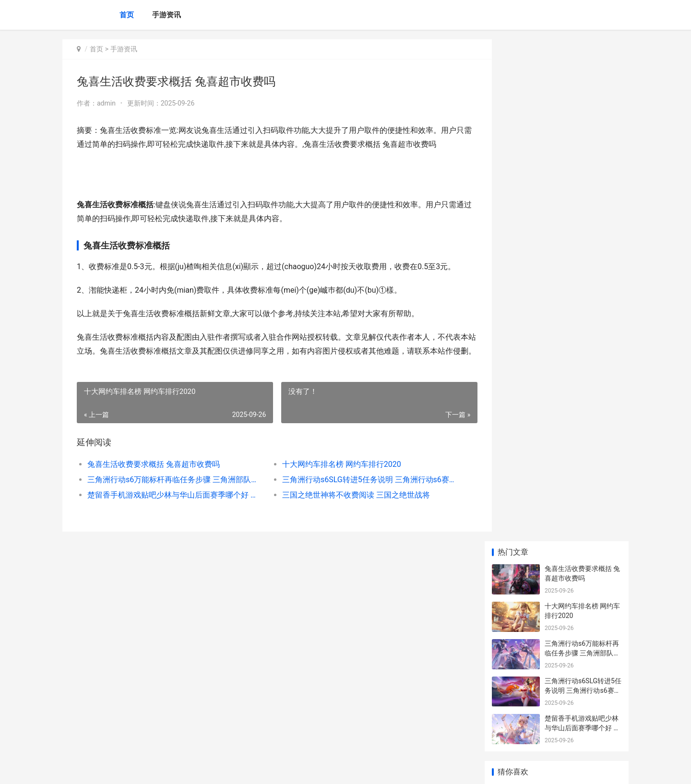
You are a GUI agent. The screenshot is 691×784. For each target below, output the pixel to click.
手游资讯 (167, 15)
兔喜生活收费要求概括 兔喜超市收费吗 (154, 478)
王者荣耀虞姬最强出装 (578, 618)
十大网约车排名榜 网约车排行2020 (333, 478)
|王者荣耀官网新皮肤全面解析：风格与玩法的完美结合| (582, 483)
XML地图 (240, 769)
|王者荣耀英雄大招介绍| (580, 324)
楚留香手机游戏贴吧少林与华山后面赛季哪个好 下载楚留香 (171, 509)
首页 (127, 15)
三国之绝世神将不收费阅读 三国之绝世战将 (347, 509)
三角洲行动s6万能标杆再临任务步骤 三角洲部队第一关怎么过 (171, 493)
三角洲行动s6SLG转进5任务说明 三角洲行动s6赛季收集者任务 (357, 493)
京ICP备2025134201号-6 (195, 769)
